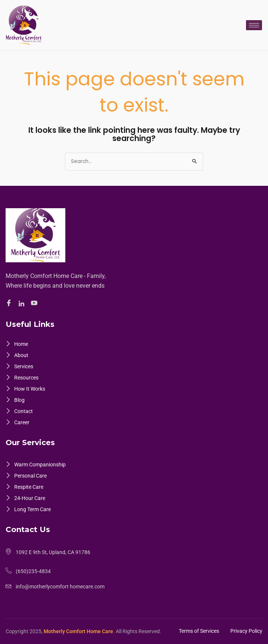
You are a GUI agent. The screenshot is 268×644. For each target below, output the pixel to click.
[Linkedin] (23, 304)
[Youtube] (35, 304)
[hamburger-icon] (254, 25)
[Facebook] (10, 304)
